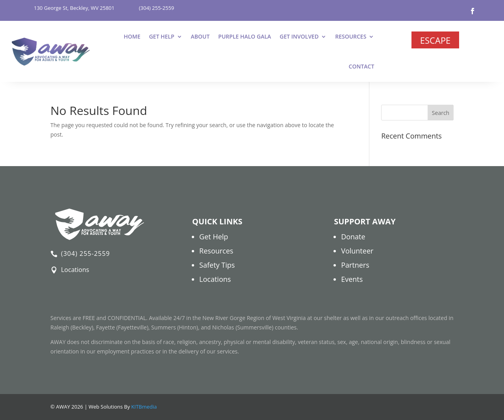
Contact (362, 66)
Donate (353, 237)
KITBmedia (144, 407)
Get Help (161, 36)
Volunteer (357, 251)
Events (352, 279)
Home (132, 36)
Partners (355, 265)
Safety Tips (217, 265)
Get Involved (299, 36)
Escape (435, 40)
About (200, 36)
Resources (351, 36)
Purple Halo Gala (245, 36)
